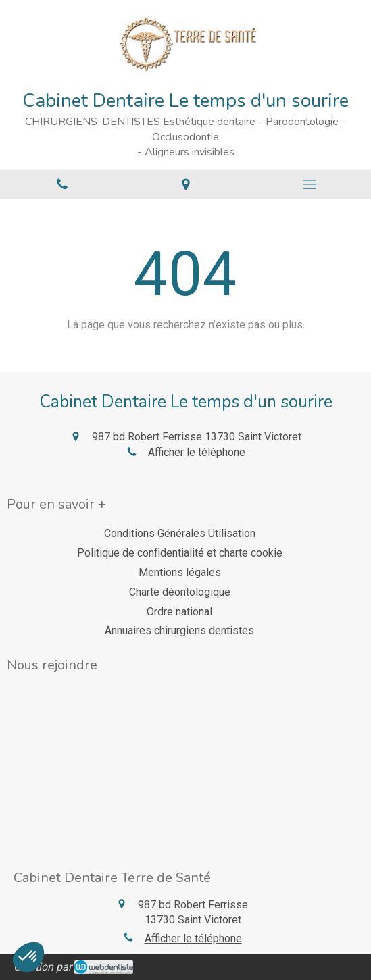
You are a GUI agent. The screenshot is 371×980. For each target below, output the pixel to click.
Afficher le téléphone (197, 452)
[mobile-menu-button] (309, 184)
